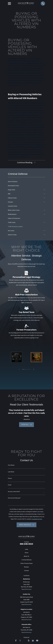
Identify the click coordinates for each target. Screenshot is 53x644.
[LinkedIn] (24, 641)
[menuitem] (26, 182)
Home (26, 553)
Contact (26, 571)
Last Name (11, 472)
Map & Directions (26, 589)
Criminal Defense (26, 560)
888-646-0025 (26, 544)
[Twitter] (20, 641)
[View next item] (34, 370)
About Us (26, 556)
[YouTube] (37, 641)
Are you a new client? (14, 492)
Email (10, 485)
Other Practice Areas (26, 563)
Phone (10, 478)
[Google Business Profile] (33, 641)
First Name (11, 465)
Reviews (26, 567)
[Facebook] (16, 641)
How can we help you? (14, 498)
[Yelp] (29, 641)
